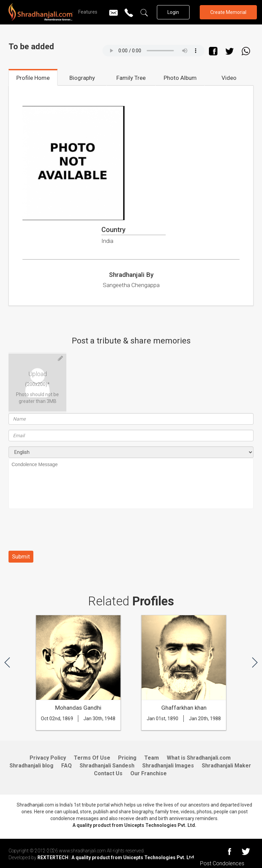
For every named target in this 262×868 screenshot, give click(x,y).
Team (152, 758)
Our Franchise (149, 773)
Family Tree (131, 78)
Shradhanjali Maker (226, 766)
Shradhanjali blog (31, 766)
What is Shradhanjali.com (199, 758)
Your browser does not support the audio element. (153, 51)
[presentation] (60, 532)
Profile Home (33, 78)
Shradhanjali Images (168, 766)
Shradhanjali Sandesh (107, 766)
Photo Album (180, 78)
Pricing (127, 758)
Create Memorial (228, 12)
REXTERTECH (53, 857)
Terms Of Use (92, 758)
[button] (7, 662)
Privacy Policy (48, 758)
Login (173, 12)
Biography (82, 78)
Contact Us (108, 773)
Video (229, 78)
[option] (78, 676)
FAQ (67, 766)
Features (88, 12)
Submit (21, 556)
